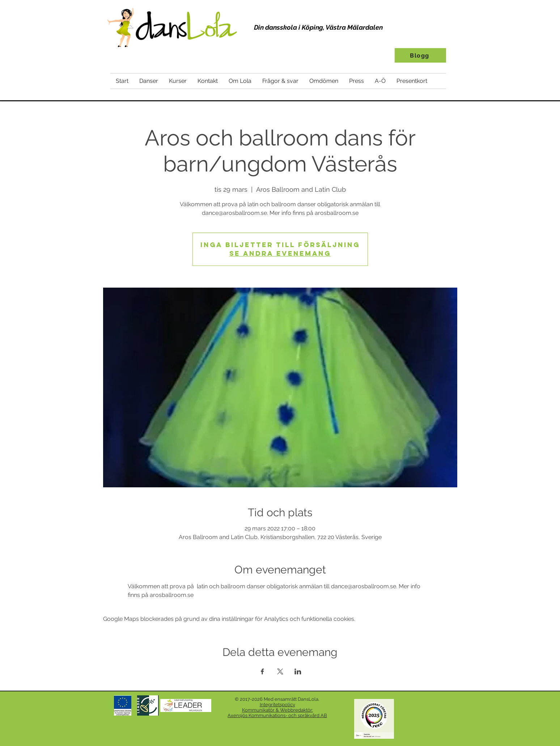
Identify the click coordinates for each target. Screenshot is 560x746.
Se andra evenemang (280, 253)
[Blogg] (420, 55)
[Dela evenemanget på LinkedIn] (298, 671)
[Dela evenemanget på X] (280, 671)
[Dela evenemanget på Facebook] (262, 671)
